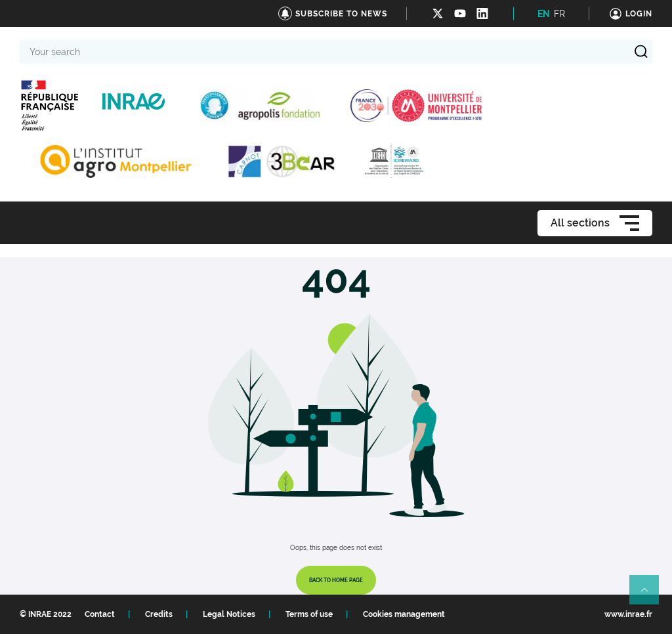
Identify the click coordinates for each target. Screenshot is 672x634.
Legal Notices (229, 614)
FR (559, 14)
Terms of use (309, 614)
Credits (159, 614)
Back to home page (336, 580)
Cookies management (404, 614)
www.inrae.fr (628, 614)
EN (544, 14)
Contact (100, 614)
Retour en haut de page (650, 595)
